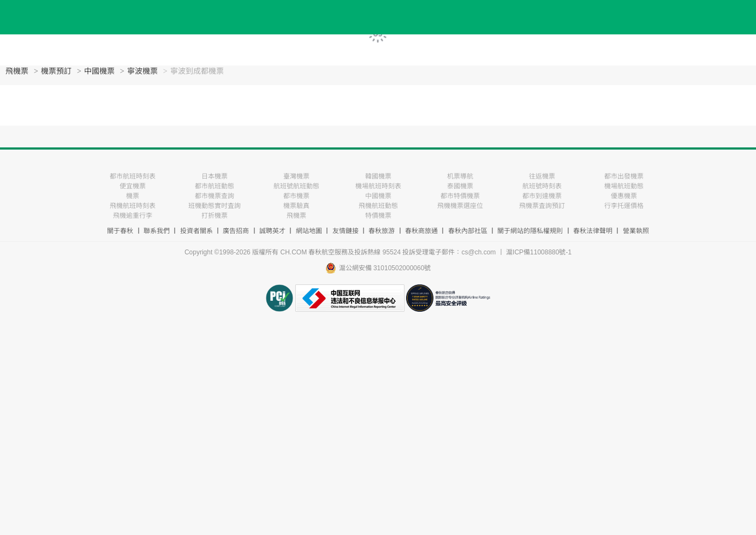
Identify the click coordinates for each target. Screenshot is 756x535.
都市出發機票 (624, 176)
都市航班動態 (215, 186)
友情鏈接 (346, 231)
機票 (133, 196)
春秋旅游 (382, 231)
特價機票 (378, 216)
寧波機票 (142, 71)
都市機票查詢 (215, 196)
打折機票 (215, 216)
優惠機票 (624, 196)
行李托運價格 (624, 206)
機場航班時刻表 (378, 186)
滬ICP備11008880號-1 (539, 252)
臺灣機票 (296, 176)
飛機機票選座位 (460, 206)
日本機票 (215, 176)
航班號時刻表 (542, 186)
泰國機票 (460, 186)
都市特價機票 (460, 196)
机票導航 (460, 176)
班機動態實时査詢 (215, 206)
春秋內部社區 (468, 231)
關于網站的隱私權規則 (530, 231)
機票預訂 (56, 71)
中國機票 (99, 71)
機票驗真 (296, 206)
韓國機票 (378, 176)
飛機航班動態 (378, 206)
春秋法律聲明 (593, 231)
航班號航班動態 (296, 186)
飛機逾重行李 (133, 216)
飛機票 (17, 71)
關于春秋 (120, 231)
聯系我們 (157, 231)
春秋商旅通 (421, 231)
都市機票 (296, 196)
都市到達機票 (542, 196)
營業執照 (636, 231)
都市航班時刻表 (133, 176)
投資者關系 (197, 231)
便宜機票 (133, 186)
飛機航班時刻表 (133, 206)
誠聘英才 (272, 231)
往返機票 (542, 176)
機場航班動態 (624, 186)
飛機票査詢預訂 (542, 206)
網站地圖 (309, 231)
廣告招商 (236, 231)
